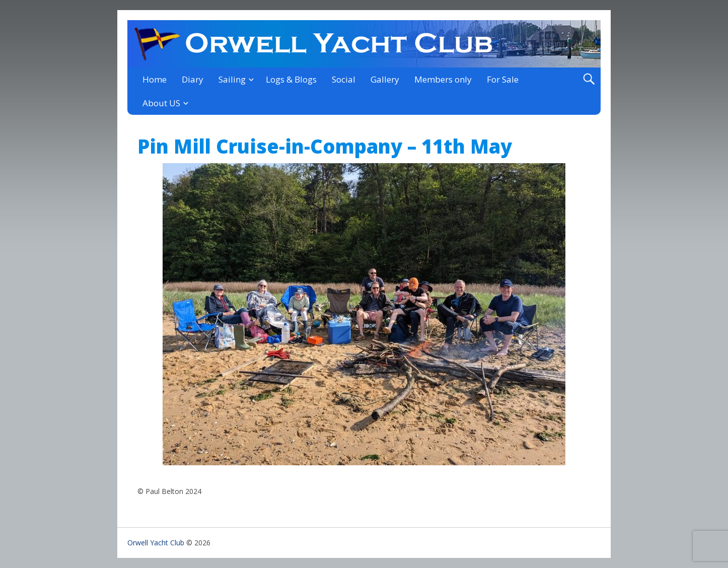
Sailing (232, 79)
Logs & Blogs (291, 79)
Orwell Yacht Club (156, 543)
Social (344, 79)
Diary (193, 79)
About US (161, 103)
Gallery (385, 79)
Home (155, 79)
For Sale (503, 79)
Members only (443, 79)
